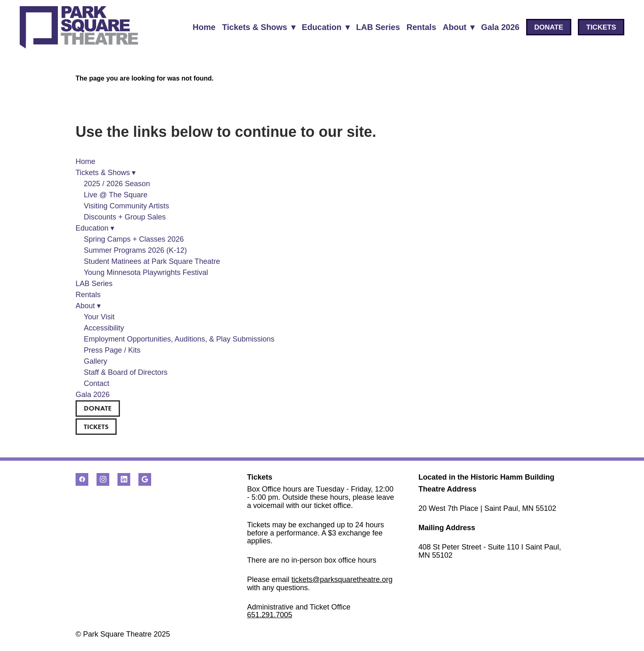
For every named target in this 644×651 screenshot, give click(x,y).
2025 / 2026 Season (117, 184)
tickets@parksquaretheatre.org (342, 579)
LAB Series (378, 27)
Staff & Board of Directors (126, 372)
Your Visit (99, 317)
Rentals (421, 27)
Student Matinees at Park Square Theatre (152, 261)
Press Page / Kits (112, 350)
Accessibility (104, 328)
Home (204, 27)
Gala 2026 (500, 27)
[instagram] (103, 479)
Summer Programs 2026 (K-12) (135, 250)
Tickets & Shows (259, 27)
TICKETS (601, 27)
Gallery (95, 361)
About (459, 27)
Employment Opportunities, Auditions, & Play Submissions (179, 339)
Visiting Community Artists (126, 206)
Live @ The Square (116, 195)
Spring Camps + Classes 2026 (134, 239)
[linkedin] (124, 479)
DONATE (549, 27)
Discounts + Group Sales (125, 217)
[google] (145, 479)
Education (326, 27)
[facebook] (82, 479)
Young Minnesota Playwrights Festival (146, 272)
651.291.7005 (269, 615)
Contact (97, 383)
